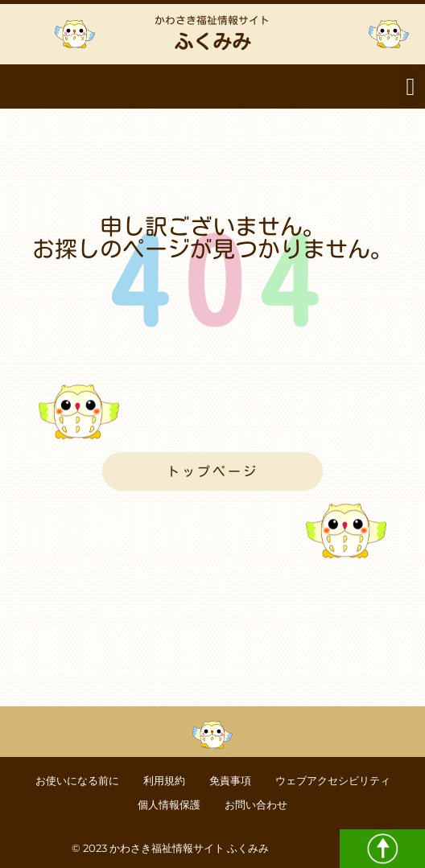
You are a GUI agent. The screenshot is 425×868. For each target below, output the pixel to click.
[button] (411, 86)
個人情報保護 (169, 805)
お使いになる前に (77, 781)
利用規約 (164, 781)
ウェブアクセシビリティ (333, 781)
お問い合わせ (256, 805)
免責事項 (230, 781)
